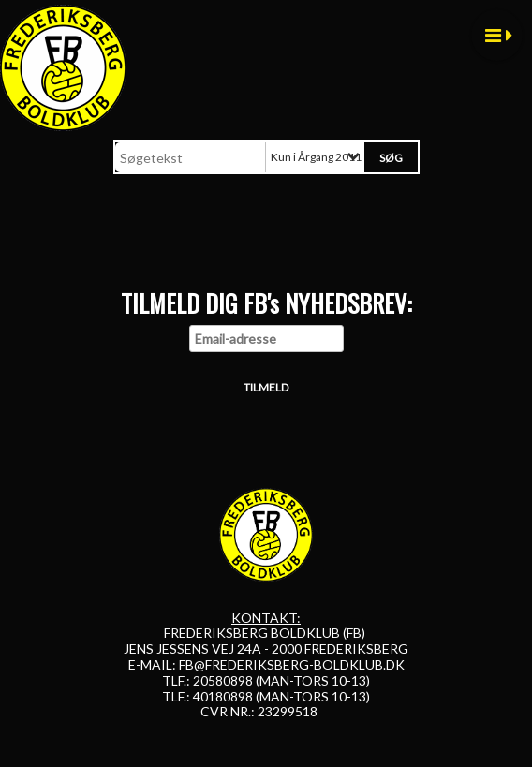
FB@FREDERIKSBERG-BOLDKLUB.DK (292, 664)
